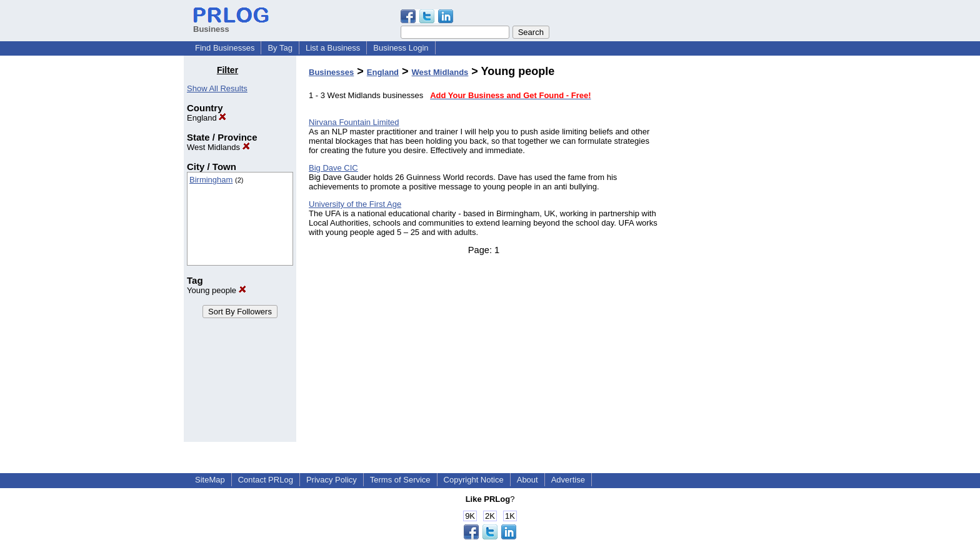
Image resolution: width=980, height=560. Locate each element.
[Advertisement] (732, 252)
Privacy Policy (332, 480)
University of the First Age (355, 204)
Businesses (331, 72)
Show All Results (217, 88)
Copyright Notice (474, 480)
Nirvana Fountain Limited (354, 122)
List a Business (333, 48)
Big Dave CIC (333, 168)
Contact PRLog (266, 480)
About (527, 480)
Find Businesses (225, 48)
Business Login (401, 48)
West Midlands (218, 147)
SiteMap (210, 480)
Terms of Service (400, 480)
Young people (217, 290)
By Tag (280, 48)
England (207, 118)
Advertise (568, 480)
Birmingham (211, 180)
